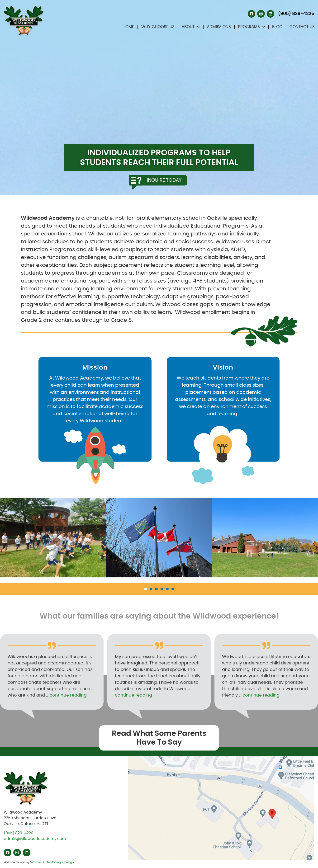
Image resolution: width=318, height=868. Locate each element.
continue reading (68, 695)
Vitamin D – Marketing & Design (52, 862)
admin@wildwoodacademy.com (35, 839)
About (191, 27)
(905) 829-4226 (19, 833)
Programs (252, 27)
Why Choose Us (158, 27)
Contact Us (302, 27)
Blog (277, 27)
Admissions (219, 27)
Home (128, 27)
